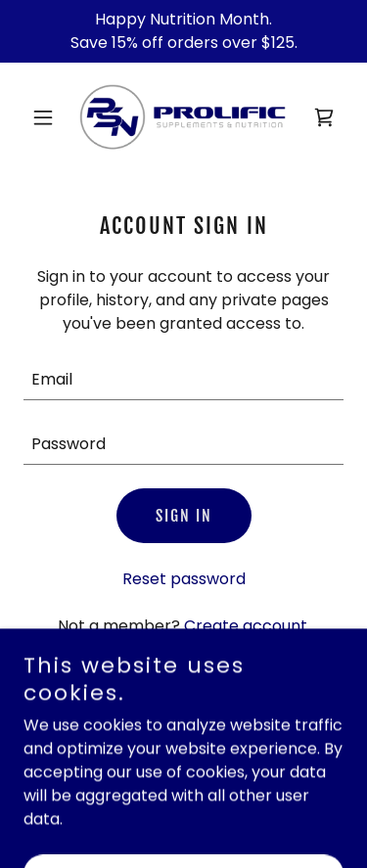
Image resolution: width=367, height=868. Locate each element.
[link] (183, 117)
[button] (47, 117)
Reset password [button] (184, 579)
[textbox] (183, 380)
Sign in (184, 516)
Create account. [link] (247, 626)
